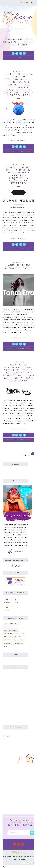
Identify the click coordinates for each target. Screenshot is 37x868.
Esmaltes (17, 633)
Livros (6, 637)
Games (24, 633)
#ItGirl (6, 624)
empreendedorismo (18, 643)
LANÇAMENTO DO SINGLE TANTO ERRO (18, 266)
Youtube (7, 608)
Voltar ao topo (28, 863)
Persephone (28, 58)
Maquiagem (13, 637)
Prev (6, 109)
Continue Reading (19, 141)
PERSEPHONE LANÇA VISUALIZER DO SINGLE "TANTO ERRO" (18, 42)
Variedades (7, 643)
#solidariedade (8, 627)
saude (5, 646)
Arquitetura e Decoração (11, 630)
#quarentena (14, 624)
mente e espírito (18, 71)
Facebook (15, 601)
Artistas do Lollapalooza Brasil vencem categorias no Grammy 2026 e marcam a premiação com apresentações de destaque (18, 373)
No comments (10, 58)
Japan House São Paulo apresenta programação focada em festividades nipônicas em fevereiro (19, 175)
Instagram (7, 601)
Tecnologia (21, 640)
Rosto (14, 640)
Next (31, 109)
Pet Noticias (7, 640)
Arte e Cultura (8, 633)
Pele (20, 637)
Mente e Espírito (18, 164)
